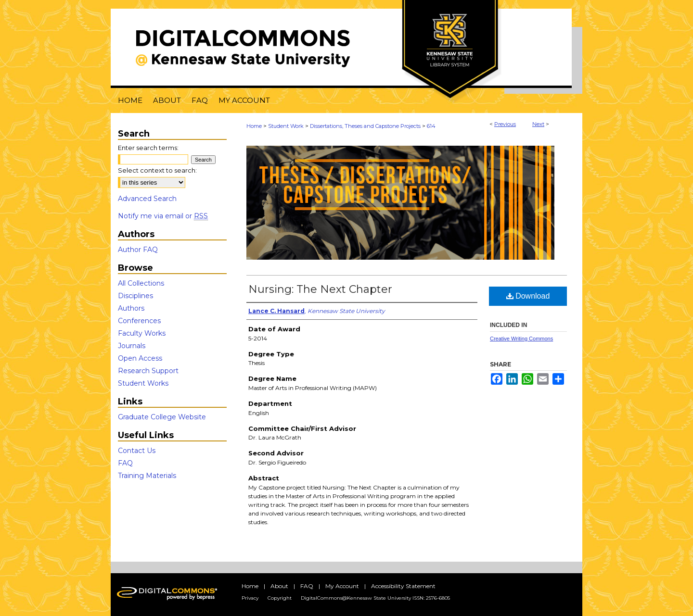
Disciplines (135, 296)
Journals (132, 346)
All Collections (141, 283)
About (279, 586)
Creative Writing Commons (521, 339)
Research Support (148, 371)
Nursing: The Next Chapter (320, 289)
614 (431, 126)
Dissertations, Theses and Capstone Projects (365, 126)
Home (254, 126)
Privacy (250, 598)
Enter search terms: (148, 148)
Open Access (140, 358)
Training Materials (147, 476)
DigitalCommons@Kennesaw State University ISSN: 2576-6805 (375, 598)
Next (538, 124)
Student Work (286, 126)
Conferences (139, 321)
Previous (505, 124)
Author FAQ (138, 250)
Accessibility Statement (403, 586)
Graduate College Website (162, 417)
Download (528, 296)
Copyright (280, 598)
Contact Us (137, 451)
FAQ (125, 463)
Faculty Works (142, 333)
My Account (342, 586)
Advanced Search (147, 199)
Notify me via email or (163, 216)
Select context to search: (157, 170)
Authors (131, 308)
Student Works (143, 383)
